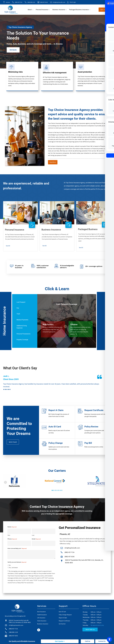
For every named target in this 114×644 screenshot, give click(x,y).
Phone (12, 539)
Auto (15, 44)
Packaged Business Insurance (79, 10)
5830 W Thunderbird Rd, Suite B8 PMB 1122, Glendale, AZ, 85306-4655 (84, 561)
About (30, 10)
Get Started (62, 624)
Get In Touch (13, 442)
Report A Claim (63, 618)
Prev (5, 482)
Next (109, 482)
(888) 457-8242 (70, 557)
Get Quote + (60, 641)
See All (8, 246)
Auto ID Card (62, 612)
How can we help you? (17, 548)
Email (36, 539)
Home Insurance (42, 621)
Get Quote (13, 50)
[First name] (19, 531)
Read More (53, 162)
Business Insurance (59, 10)
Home (9, 44)
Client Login (73, 2)
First (9, 535)
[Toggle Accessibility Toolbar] (109, 639)
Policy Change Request (65, 615)
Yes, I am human (13, 568)
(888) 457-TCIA (19, 2)
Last (33, 535)
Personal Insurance (42, 10)
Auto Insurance (41, 612)
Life (32, 44)
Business (22, 44)
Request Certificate (64, 621)
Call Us (88, 641)
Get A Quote (105, 10)
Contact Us (102, 641)
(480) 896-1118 (31, 2)
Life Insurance (41, 618)
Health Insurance (42, 615)
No (10, 565)
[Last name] (44, 531)
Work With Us (90, 630)
